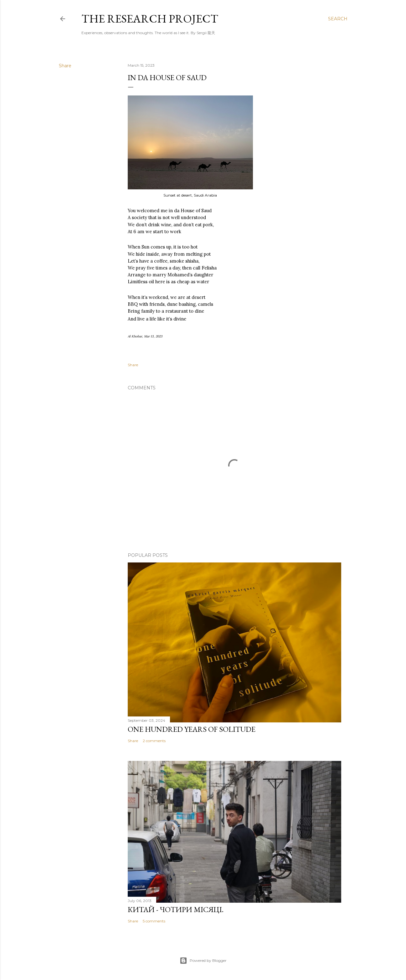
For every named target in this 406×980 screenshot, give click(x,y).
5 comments (154, 921)
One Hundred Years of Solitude (192, 729)
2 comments (154, 741)
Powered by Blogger (203, 961)
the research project (150, 19)
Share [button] (65, 66)
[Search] (338, 19)
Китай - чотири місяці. (176, 909)
